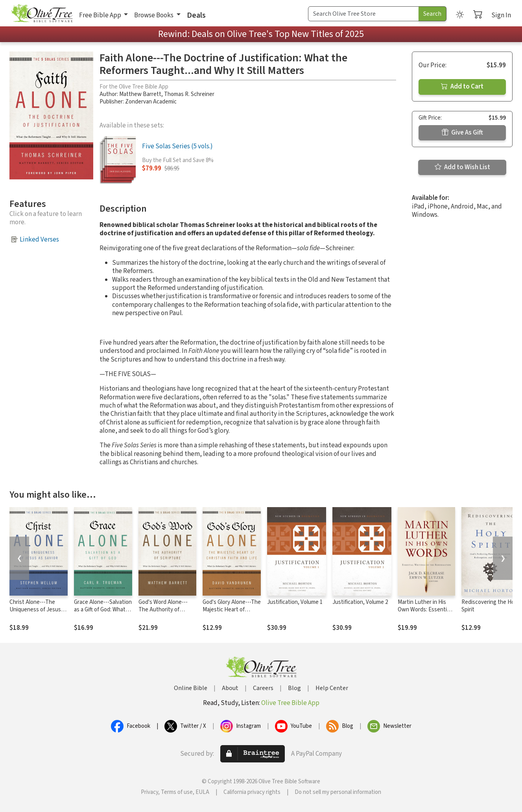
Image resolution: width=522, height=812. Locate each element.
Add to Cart (462, 87)
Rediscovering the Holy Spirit (490, 606)
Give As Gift (462, 133)
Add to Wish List (462, 167)
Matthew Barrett (140, 94)
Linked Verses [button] (39, 240)
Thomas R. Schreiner (189, 94)
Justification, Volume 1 (295, 602)
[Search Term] (363, 14)
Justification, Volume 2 (360, 602)
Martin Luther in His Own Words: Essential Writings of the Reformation (424, 613)
